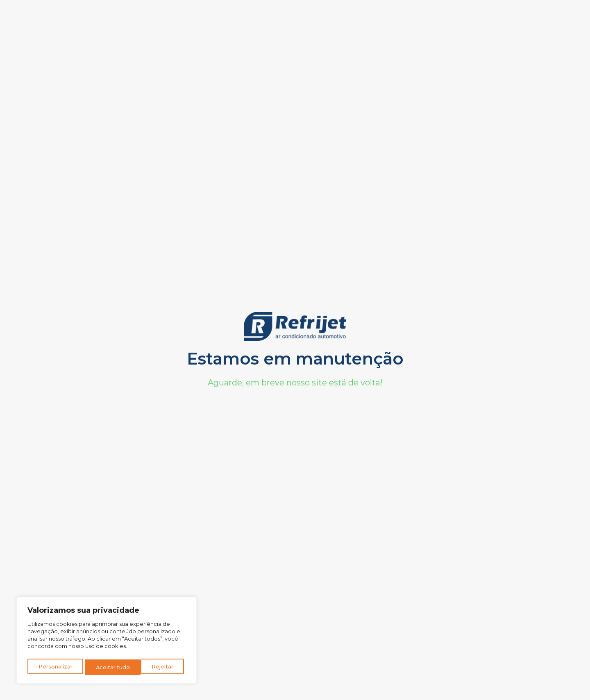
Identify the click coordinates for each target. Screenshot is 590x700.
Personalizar (55, 667)
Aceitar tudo (159, 667)
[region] (107, 642)
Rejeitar (107, 667)
